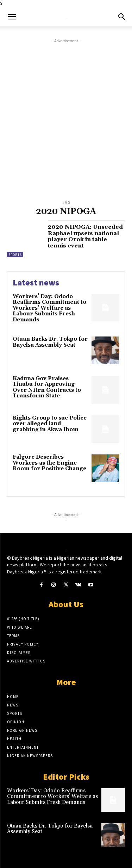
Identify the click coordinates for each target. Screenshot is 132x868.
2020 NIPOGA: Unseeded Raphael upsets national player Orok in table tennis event (85, 236)
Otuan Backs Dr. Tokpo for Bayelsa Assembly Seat (50, 342)
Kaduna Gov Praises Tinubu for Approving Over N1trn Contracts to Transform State (47, 387)
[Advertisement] (66, 129)
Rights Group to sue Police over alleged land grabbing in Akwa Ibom (50, 424)
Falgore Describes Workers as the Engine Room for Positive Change (49, 463)
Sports (15, 255)
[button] (12, 17)
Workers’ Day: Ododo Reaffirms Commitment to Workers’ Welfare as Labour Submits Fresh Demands (49, 308)
